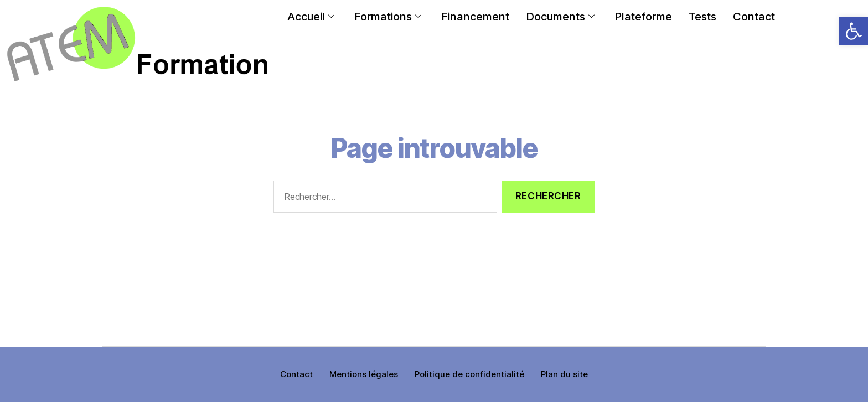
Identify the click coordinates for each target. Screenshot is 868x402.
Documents (560, 17)
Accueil (311, 17)
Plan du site (564, 374)
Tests (702, 17)
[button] (854, 31)
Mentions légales (364, 374)
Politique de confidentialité (469, 374)
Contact (754, 17)
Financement (475, 17)
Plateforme (643, 17)
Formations (388, 17)
